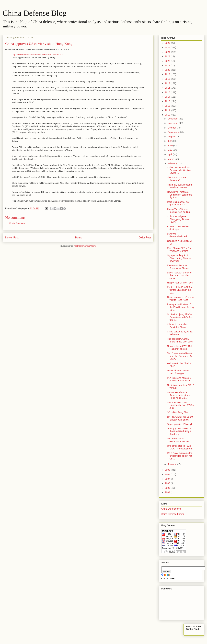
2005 (168, 488)
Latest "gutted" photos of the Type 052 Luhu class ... (180, 275)
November (173, 123)
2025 (168, 47)
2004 (168, 492)
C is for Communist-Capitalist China (177, 326)
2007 (168, 479)
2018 (168, 79)
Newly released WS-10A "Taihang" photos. (179, 347)
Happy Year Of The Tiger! (180, 283)
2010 (168, 115)
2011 (168, 110)
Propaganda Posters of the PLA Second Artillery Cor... (181, 307)
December (173, 119)
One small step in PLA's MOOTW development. (180, 447)
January (172, 464)
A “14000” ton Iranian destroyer (178, 228)
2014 (168, 97)
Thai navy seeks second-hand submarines (180, 186)
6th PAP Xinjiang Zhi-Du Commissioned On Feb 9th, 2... (180, 317)
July (170, 141)
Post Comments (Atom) (85, 246)
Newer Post (12, 238)
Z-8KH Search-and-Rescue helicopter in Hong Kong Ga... (179, 395)
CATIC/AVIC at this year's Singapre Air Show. (180, 418)
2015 (168, 92)
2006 (168, 483)
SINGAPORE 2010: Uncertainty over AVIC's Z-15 (180, 405)
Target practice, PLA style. (180, 424)
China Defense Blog (35, 13)
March (171, 159)
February (172, 164)
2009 (168, 470)
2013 (168, 101)
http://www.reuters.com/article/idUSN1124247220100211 (39, 54)
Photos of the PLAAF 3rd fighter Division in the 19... (180, 290)
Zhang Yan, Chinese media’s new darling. (179, 211)
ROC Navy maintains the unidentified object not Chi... (180, 456)
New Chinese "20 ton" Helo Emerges (178, 372)
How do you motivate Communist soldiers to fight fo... (180, 195)
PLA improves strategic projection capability (179, 379)
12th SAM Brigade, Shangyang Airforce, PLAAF (179, 219)
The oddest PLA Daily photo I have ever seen (180, 340)
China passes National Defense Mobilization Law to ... (179, 170)
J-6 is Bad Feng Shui (178, 412)
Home (79, 238)
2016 (168, 88)
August (171, 137)
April (170, 154)
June (170, 146)
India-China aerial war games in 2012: (178, 203)
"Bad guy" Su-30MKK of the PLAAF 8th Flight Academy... (179, 431)
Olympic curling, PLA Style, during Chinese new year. (179, 258)
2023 (168, 56)
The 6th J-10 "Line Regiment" (176, 179)
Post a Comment (17, 223)
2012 (168, 106)
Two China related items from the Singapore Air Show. (180, 356)
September (173, 132)
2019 (168, 74)
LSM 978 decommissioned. (177, 235)
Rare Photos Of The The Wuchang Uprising (180, 250)
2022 (168, 61)
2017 (168, 83)
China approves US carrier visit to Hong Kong (181, 299)
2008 (168, 474)
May (170, 150)
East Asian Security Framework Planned (179, 267)
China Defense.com (171, 509)
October (172, 128)
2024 (168, 52)
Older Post (145, 238)
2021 (168, 65)
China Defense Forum (173, 514)
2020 (168, 70)
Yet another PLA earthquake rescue (178, 440)
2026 (168, 43)
